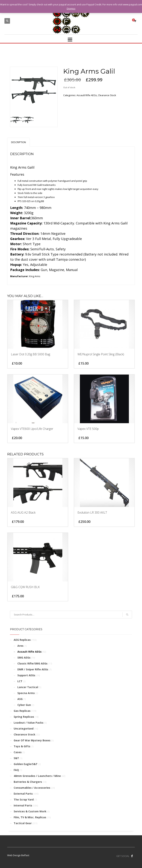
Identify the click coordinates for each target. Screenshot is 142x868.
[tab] (18, 142)
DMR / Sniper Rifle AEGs (33, 669)
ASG (20, 699)
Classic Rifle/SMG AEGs (32, 663)
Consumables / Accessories (32, 788)
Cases (18, 752)
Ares (20, 646)
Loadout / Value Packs (29, 723)
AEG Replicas (22, 640)
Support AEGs (26, 675)
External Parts (23, 794)
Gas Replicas (22, 711)
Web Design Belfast (18, 855)
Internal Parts (23, 805)
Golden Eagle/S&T (26, 764)
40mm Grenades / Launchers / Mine (37, 776)
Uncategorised (24, 729)
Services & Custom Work (30, 811)
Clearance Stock (107, 95)
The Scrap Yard (24, 800)
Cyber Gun (24, 705)
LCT (20, 681)
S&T (16, 758)
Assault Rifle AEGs (87, 95)
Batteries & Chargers (28, 782)
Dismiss (71, 9)
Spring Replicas (24, 717)
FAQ (16, 770)
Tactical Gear (23, 823)
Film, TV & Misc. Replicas (30, 817)
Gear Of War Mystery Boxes (32, 740)
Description (18, 142)
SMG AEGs (24, 658)
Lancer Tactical (28, 687)
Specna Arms (26, 693)
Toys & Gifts (22, 746)
